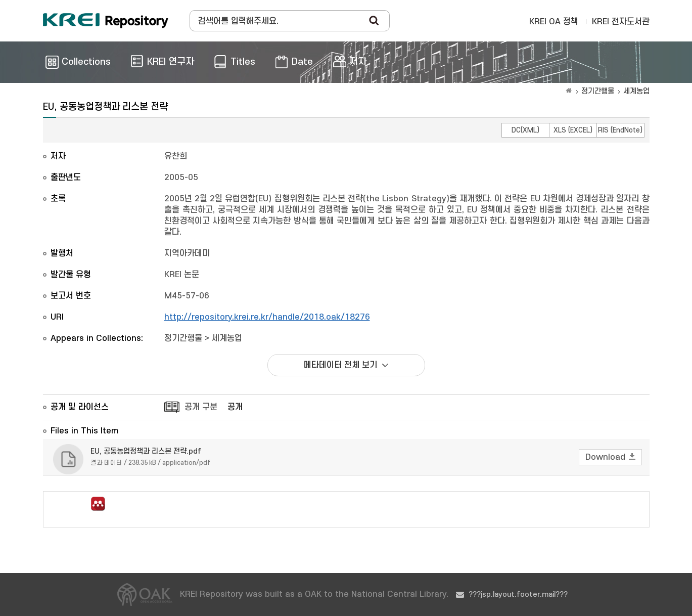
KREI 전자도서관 (621, 22)
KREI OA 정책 (554, 22)
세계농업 (636, 91)
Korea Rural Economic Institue (106, 21)
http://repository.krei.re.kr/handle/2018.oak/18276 (267, 317)
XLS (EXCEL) (573, 130)
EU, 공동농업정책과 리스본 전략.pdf (146, 451)
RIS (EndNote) (620, 130)
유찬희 (176, 156)
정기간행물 (598, 91)
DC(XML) (525, 130)
